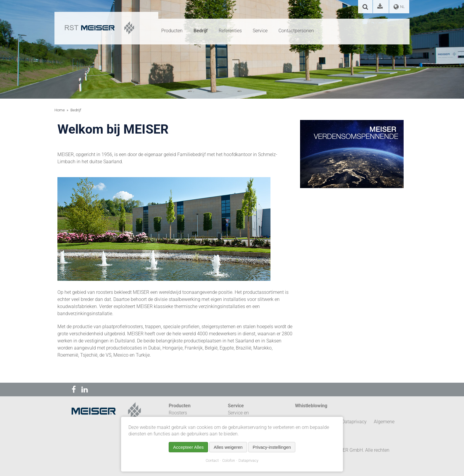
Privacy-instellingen (272, 447)
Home (60, 110)
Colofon (229, 460)
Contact (212, 460)
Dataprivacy (248, 460)
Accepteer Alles (188, 447)
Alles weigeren (228, 447)
